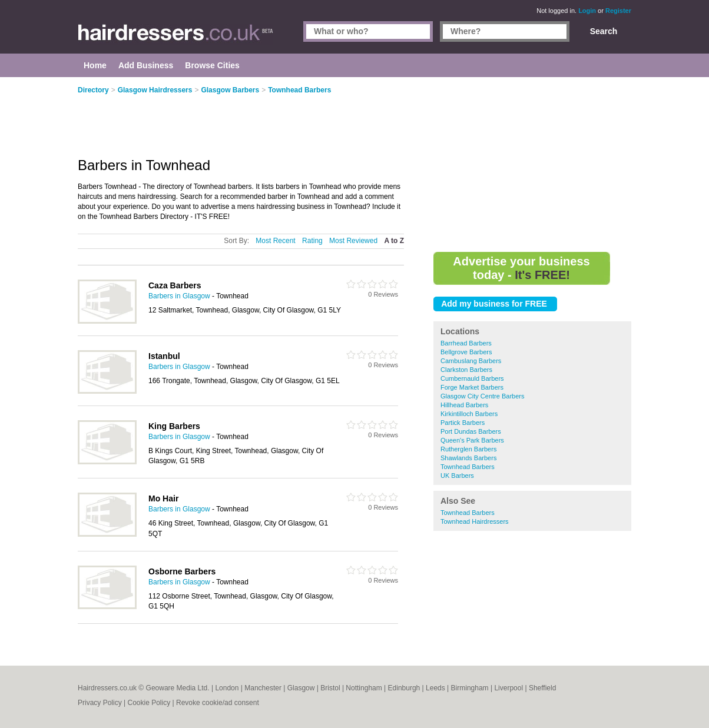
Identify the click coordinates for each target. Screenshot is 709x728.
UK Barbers (457, 476)
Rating (312, 241)
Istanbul (164, 356)
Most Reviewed (353, 241)
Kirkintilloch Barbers (469, 414)
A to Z (394, 241)
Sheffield (542, 688)
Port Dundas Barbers (471, 431)
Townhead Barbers (468, 467)
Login (587, 11)
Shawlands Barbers (468, 458)
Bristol (330, 688)
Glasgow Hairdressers (155, 90)
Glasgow (301, 688)
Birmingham (470, 688)
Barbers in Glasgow (179, 296)
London (227, 688)
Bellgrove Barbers (466, 352)
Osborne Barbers (182, 571)
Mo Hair (163, 498)
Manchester (263, 688)
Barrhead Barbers (466, 343)
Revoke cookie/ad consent (218, 703)
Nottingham (364, 688)
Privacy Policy (100, 703)
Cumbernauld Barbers (472, 378)
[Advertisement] (532, 165)
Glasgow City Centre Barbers (482, 396)
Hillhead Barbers (464, 405)
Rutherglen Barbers (468, 449)
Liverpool (508, 688)
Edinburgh (404, 688)
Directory (93, 90)
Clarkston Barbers (466, 370)
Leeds (435, 688)
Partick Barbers (463, 423)
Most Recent (275, 241)
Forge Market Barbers (472, 387)
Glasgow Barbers (230, 90)
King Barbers (174, 426)
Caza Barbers (175, 285)
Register (618, 11)
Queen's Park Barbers (472, 440)
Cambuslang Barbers (471, 361)
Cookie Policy (149, 703)
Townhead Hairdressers (475, 521)
